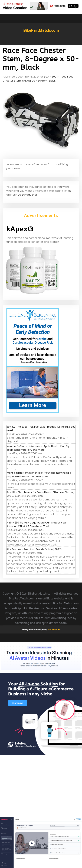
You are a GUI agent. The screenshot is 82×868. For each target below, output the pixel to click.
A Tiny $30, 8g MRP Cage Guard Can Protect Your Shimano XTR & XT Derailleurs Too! (37, 524)
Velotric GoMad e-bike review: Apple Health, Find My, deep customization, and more (38, 448)
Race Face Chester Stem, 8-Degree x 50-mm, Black (38, 79)
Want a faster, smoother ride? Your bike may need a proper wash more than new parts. (39, 475)
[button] (41, 43)
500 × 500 (50, 77)
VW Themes (54, 629)
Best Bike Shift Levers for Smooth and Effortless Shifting (40, 492)
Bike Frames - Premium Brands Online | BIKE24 (35, 549)
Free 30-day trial (26, 195)
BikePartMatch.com (41, 30)
